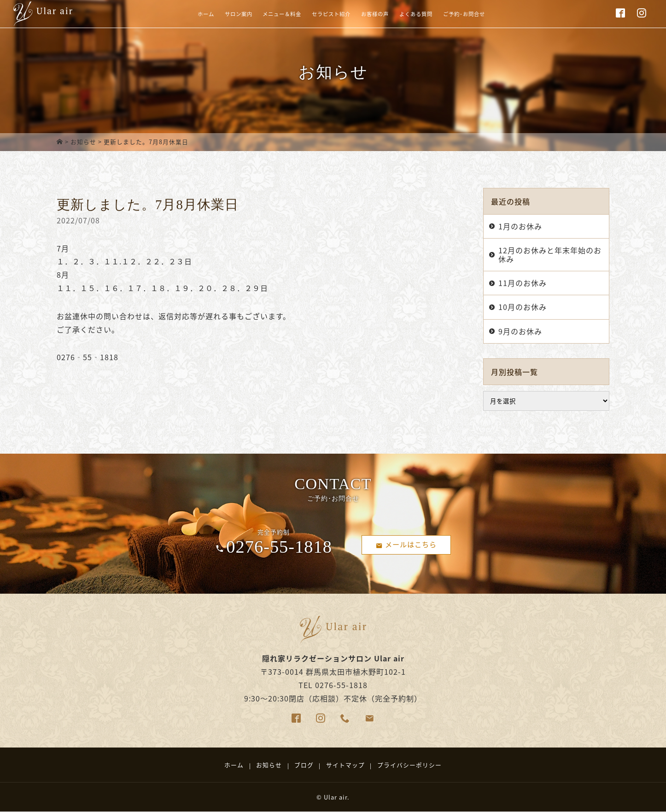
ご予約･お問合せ (492, 20)
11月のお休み (523, 283)
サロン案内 (209, 20)
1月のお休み (520, 226)
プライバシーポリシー (409, 765)
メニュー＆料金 (264, 20)
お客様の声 (381, 20)
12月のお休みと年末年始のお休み (550, 254)
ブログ (304, 765)
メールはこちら (406, 544)
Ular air (336, 797)
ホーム (169, 20)
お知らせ (83, 142)
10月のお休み (523, 307)
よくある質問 (432, 20)
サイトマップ (345, 765)
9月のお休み (520, 331)
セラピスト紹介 (326, 20)
